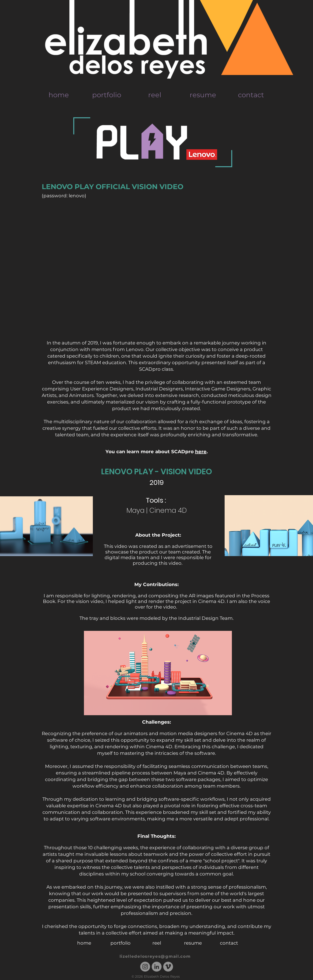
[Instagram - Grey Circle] (145, 967)
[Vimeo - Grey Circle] (168, 967)
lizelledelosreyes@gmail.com (155, 956)
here (201, 452)
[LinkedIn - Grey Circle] (157, 967)
